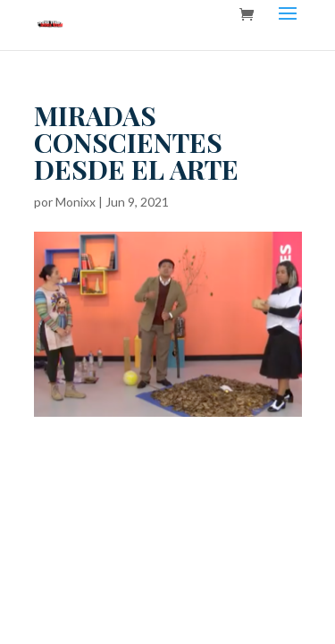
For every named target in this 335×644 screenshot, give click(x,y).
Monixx (75, 202)
